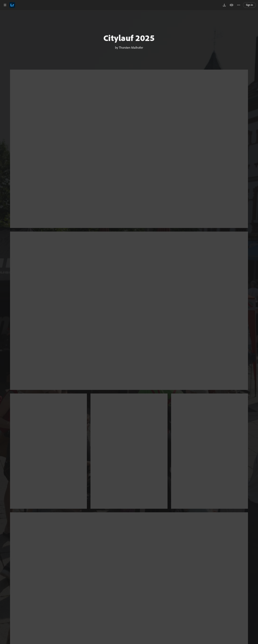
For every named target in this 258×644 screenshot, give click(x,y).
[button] (5, 5)
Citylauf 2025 (129, 38)
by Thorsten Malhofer (129, 47)
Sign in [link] (249, 5)
